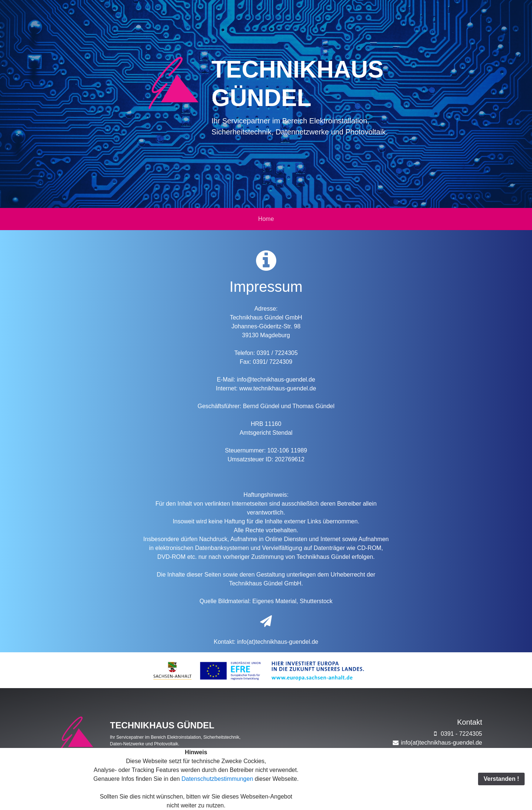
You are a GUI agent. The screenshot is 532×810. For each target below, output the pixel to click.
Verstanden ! (501, 779)
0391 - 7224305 (457, 734)
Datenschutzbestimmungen (216, 779)
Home (266, 219)
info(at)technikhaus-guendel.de (278, 642)
